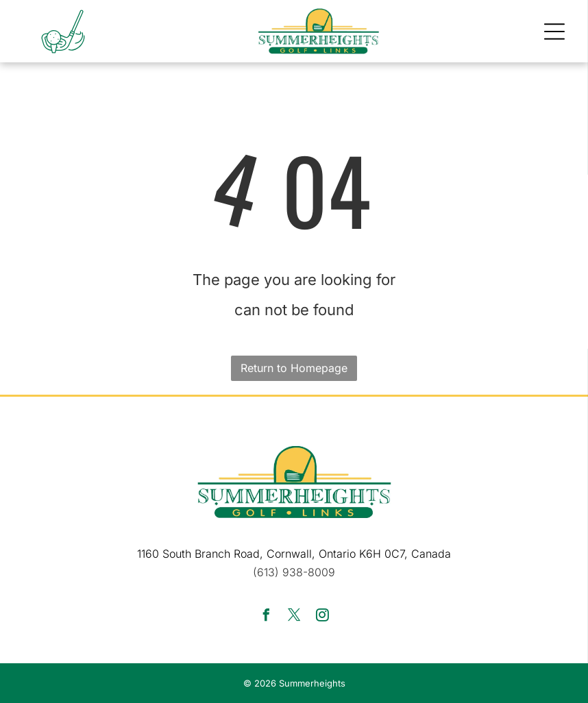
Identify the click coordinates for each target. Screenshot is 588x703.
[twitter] (294, 617)
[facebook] (266, 617)
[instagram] (322, 617)
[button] (554, 32)
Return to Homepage (294, 368)
